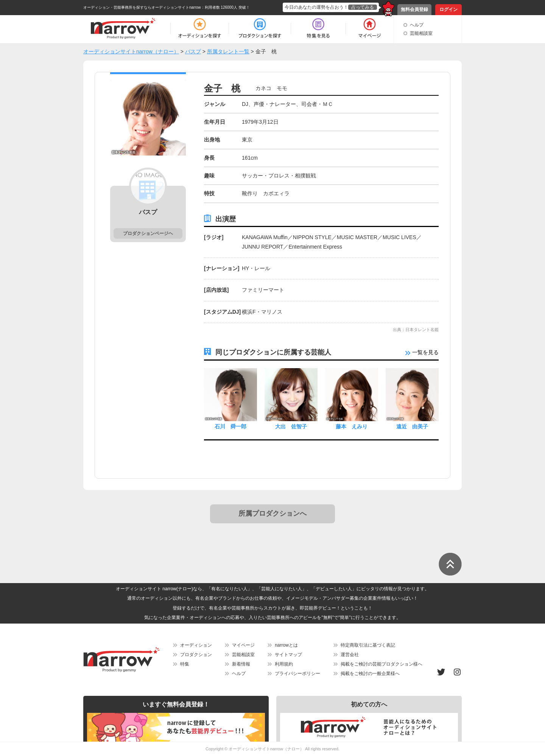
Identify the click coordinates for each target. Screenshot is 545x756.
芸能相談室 (421, 33)
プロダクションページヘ (148, 233)
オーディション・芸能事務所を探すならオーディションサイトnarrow (142, 7)
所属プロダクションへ (272, 513)
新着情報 (241, 664)
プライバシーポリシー (297, 674)
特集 (185, 664)
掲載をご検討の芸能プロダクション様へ (381, 664)
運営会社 (350, 655)
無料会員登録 (414, 9)
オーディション (196, 645)
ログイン (448, 9)
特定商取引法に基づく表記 (368, 645)
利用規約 (284, 664)
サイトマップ (288, 655)
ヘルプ (417, 25)
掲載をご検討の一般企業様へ (370, 674)
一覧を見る (422, 352)
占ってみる (363, 7)
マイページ (243, 645)
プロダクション (196, 655)
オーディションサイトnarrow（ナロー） (266, 749)
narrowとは (286, 645)
